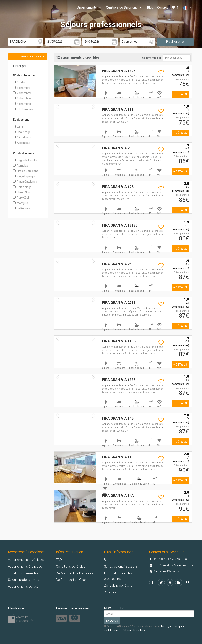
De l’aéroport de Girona (72, 580)
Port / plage (22, 187)
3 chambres (22, 98)
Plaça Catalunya (25, 182)
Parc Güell (21, 198)
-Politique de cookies (133, 630)
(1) (176, 7)
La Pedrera (22, 208)
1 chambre (22, 88)
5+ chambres (23, 109)
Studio (19, 82)
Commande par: (152, 58)
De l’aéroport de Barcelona (75, 573)
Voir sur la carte (32, 57)
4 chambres (22, 104)
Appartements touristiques (26, 560)
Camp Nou (21, 192)
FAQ (59, 560)
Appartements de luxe (23, 586)
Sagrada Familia (25, 160)
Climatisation (23, 137)
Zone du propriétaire (118, 585)
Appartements (90, 7)
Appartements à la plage (25, 566)
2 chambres (22, 93)
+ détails (180, 94)
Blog (150, 7)
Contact (162, 7)
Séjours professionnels (24, 580)
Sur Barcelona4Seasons (121, 566)
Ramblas (20, 166)
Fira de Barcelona (26, 171)
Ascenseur (22, 143)
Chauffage (22, 132)
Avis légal (166, 626)
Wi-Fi (18, 127)
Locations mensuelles (23, 573)
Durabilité (110, 592)
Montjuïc (20, 203)
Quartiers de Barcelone (124, 7)
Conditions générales (71, 566)
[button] (57, 89)
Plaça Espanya (24, 176)
